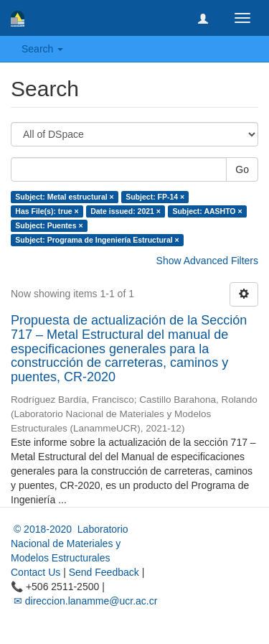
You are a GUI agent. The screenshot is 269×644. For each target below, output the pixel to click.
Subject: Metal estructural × (64, 197)
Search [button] (42, 49)
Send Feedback (104, 572)
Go (242, 169)
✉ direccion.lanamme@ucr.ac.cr (84, 601)
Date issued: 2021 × (126, 211)
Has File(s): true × (47, 211)
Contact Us (36, 572)
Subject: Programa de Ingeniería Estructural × (97, 240)
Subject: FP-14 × (155, 197)
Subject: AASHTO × (207, 211)
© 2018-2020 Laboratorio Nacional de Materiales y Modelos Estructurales (70, 543)
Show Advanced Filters (207, 261)
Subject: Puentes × (49, 225)
